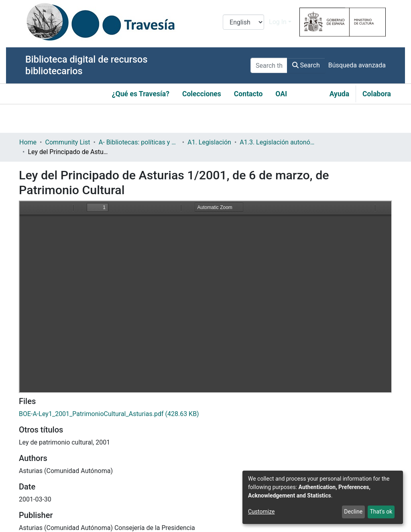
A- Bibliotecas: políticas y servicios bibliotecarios (139, 142)
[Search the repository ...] (269, 65)
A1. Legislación (209, 142)
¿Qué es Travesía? (141, 94)
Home (28, 142)
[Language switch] (243, 22)
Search (306, 65)
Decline (353, 512)
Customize (261, 512)
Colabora (377, 94)
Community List (67, 142)
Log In (278, 22)
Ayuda (339, 94)
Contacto (248, 94)
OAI (281, 94)
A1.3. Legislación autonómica (280, 142)
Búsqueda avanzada (357, 65)
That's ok (381, 512)
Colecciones (202, 94)
